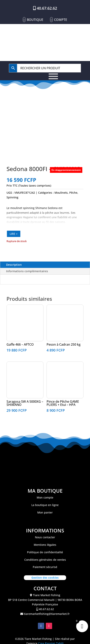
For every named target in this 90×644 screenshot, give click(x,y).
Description (14, 265)
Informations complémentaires (27, 271)
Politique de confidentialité (45, 552)
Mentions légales (45, 545)
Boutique (35, 20)
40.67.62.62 (47, 8)
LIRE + (14, 234)
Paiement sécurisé (45, 567)
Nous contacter (45, 537)
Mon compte (45, 497)
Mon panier (45, 512)
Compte (61, 20)
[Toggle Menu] (53, 76)
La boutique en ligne (45, 505)
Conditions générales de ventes (45, 560)
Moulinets (61, 193)
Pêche (73, 193)
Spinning (12, 197)
